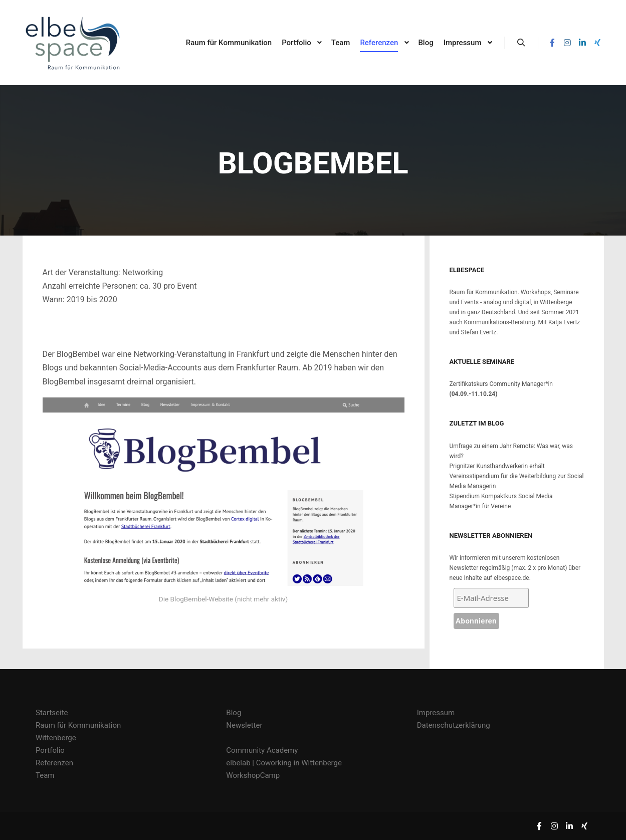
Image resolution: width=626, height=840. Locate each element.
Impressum (436, 713)
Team (45, 775)
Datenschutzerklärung (454, 725)
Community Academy (262, 750)
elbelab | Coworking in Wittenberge (284, 763)
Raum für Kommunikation (78, 725)
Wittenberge (56, 738)
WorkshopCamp (253, 775)
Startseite (52, 713)
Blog (234, 713)
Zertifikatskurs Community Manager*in (501, 384)
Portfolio (50, 750)
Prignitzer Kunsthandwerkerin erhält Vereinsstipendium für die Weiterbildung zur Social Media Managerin (517, 476)
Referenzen (54, 763)
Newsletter (244, 725)
